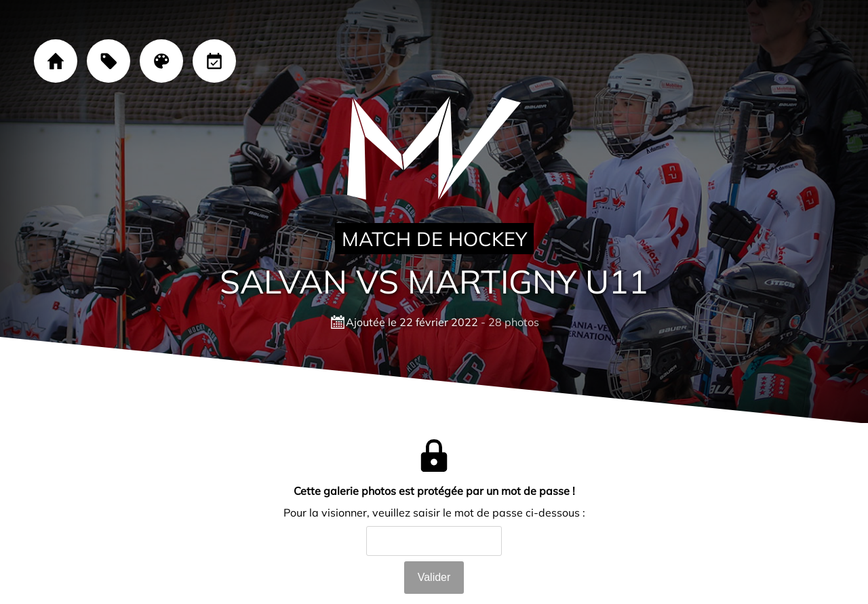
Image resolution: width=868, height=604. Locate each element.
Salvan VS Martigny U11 (434, 281)
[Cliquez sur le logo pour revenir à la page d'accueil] (434, 148)
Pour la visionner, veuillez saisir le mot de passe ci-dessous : (434, 512)
